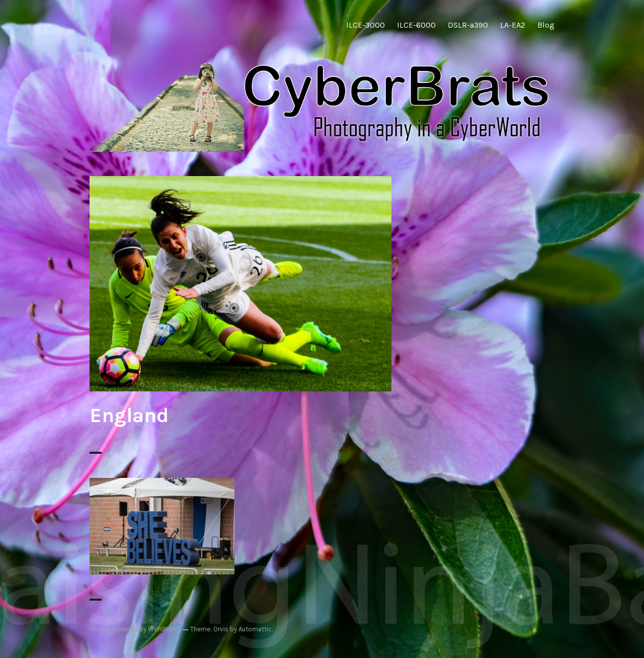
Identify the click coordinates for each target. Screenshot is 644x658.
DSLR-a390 (468, 25)
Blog (546, 25)
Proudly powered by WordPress (135, 629)
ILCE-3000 (366, 25)
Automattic (255, 629)
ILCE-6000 (416, 25)
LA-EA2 (513, 25)
